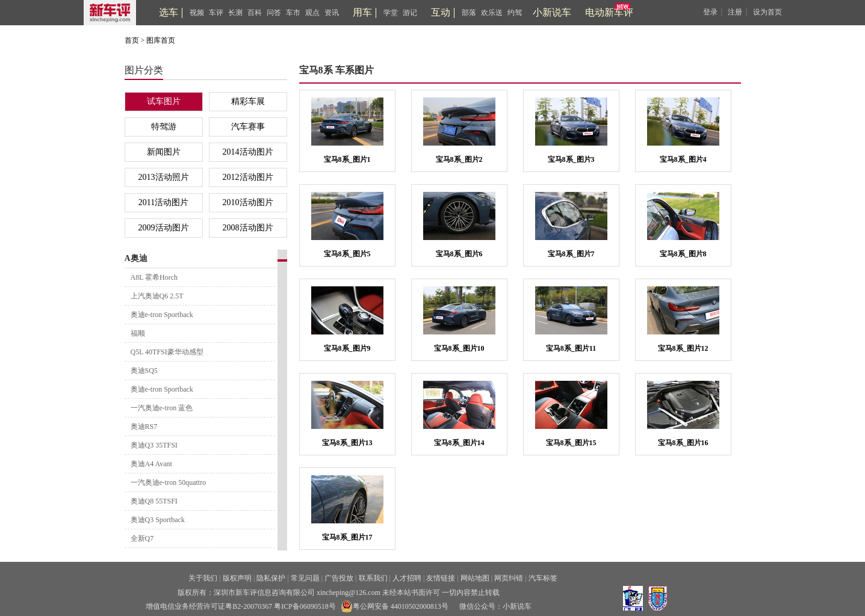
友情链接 (441, 578)
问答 (274, 13)
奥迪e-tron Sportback (162, 315)
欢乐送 (492, 13)
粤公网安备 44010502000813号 (395, 606)
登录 (710, 12)
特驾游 (164, 127)
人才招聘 (407, 578)
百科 (255, 13)
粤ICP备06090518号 (305, 606)
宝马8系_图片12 (683, 348)
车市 (293, 13)
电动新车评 (609, 12)
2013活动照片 (164, 177)
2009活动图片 (164, 228)
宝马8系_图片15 (571, 443)
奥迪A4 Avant (151, 464)
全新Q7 (142, 538)
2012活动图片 (248, 177)
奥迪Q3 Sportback (158, 520)
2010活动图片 (248, 202)
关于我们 (203, 578)
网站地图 (475, 578)
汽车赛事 (248, 127)
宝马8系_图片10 (459, 348)
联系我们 (373, 578)
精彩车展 (248, 101)
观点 (312, 13)
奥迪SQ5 (144, 371)
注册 (735, 12)
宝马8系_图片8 (683, 254)
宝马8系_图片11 (571, 348)
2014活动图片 (248, 152)
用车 (362, 12)
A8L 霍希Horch (154, 277)
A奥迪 (136, 258)
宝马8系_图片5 (347, 254)
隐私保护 (271, 578)
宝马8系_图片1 (347, 159)
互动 (441, 12)
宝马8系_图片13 (347, 443)
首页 (132, 40)
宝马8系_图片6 (459, 254)
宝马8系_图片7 (571, 254)
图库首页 (161, 40)
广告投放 (339, 578)
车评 (216, 13)
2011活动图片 (163, 202)
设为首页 (767, 12)
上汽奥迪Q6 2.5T (157, 296)
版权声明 (237, 578)
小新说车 (552, 12)
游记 (410, 13)
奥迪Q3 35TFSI (154, 445)
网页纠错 (509, 578)
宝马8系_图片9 (347, 348)
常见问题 (305, 578)
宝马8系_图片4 (683, 159)
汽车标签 (543, 578)
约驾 (515, 13)
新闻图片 (164, 152)
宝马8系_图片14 (459, 443)
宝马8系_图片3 (571, 159)
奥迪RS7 (144, 427)
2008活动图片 (248, 228)
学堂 (391, 13)
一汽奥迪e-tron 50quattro (169, 482)
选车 (169, 12)
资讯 (332, 13)
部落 (469, 13)
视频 (197, 13)
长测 (235, 13)
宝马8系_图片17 (347, 537)
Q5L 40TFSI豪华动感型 (167, 352)
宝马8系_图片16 (683, 443)
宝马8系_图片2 (459, 159)
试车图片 (164, 101)
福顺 (138, 333)
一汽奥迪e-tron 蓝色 (162, 408)
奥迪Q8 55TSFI (154, 501)
